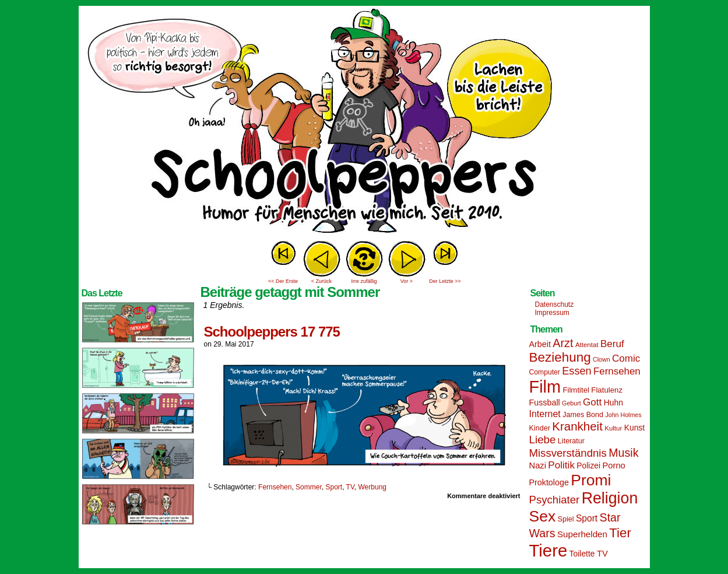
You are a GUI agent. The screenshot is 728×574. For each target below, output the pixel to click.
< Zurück (321, 281)
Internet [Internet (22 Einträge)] (545, 414)
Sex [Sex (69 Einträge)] (543, 516)
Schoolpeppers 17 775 (272, 332)
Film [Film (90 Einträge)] (545, 387)
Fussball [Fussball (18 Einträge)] (545, 402)
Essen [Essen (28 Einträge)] (576, 371)
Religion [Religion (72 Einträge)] (610, 498)
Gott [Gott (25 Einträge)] (592, 402)
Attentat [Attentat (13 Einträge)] (587, 345)
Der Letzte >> (445, 281)
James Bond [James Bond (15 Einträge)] (583, 415)
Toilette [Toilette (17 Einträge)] (582, 554)
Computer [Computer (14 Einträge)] (545, 372)
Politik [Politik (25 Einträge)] (561, 465)
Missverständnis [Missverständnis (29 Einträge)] (568, 453)
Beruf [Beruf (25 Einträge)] (612, 344)
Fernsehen (275, 487)
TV (350, 487)
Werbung (372, 487)
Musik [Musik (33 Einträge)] (623, 453)
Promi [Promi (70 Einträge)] (591, 480)
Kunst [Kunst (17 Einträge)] (634, 428)
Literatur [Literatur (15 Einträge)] (571, 441)
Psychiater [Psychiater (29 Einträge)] (555, 500)
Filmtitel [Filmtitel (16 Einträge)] (576, 390)
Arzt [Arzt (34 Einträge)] (563, 343)
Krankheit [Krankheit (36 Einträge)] (577, 426)
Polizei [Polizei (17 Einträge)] (588, 466)
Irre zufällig (364, 281)
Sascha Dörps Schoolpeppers (364, 123)
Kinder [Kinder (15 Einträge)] (540, 428)
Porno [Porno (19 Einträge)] (614, 466)
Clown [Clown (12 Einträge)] (602, 359)
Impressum (552, 313)
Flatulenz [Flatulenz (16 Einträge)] (607, 390)
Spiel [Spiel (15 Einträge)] (566, 519)
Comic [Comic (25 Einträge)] (626, 358)
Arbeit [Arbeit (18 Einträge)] (540, 344)
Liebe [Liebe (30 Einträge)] (543, 440)
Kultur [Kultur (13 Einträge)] (613, 428)
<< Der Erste (283, 281)
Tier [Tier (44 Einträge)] (620, 533)
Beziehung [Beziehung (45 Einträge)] (560, 357)
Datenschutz (555, 304)
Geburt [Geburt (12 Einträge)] (572, 403)
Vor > (407, 281)
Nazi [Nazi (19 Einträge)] (538, 466)
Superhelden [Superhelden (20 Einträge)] (582, 534)
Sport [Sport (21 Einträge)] (587, 518)
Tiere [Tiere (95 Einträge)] (548, 550)
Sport (334, 487)
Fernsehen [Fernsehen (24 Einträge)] (617, 371)
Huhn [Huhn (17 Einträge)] (613, 402)
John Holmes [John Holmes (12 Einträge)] (623, 415)
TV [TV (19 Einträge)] (602, 554)
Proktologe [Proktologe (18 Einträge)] (549, 482)
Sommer (309, 487)
